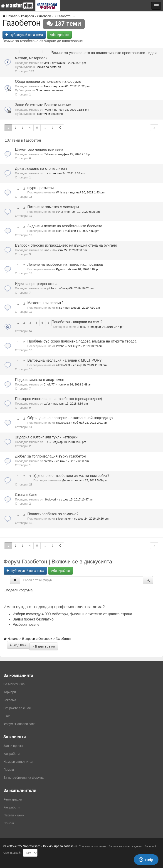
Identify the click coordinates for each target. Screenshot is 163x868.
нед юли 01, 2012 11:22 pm (71, 86)
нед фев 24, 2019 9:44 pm (107, 327)
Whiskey (62, 192)
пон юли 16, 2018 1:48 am (75, 384)
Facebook (151, 846)
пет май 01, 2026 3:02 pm (69, 63)
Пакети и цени (14, 815)
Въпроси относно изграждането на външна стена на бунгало (66, 245)
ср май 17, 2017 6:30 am (73, 461)
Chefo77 (49, 384)
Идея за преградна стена (36, 284)
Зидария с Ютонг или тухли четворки (46, 437)
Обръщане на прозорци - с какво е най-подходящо (70, 418)
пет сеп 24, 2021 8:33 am (68, 173)
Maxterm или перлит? (45, 303)
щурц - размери (40, 188)
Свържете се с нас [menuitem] (17, 708)
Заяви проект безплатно (33, 619)
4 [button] (30, 128)
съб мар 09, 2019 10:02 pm (76, 288)
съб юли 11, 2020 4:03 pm (82, 231)
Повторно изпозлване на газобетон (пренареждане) (58, 399)
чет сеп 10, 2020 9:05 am (83, 212)
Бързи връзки (44, 646)
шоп (59, 231)
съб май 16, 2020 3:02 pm (83, 269)
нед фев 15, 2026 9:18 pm (75, 154)
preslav (48, 461)
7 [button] (53, 128)
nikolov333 (63, 365)
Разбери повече (26, 624)
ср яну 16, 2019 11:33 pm (90, 365)
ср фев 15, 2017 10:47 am (76, 499)
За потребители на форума (23, 778)
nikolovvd (50, 499)
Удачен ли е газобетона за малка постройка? (71, 476)
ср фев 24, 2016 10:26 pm (91, 519)
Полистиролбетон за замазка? (53, 514)
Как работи (11, 754)
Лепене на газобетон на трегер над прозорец (65, 264)
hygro (47, 110)
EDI (46, 442)
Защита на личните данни (125, 846)
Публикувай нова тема (24, 35)
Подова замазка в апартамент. (41, 380)
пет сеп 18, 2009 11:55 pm (72, 110)
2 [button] (16, 128)
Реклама (10, 700)
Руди (59, 269)
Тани (47, 86)
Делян (66, 480)
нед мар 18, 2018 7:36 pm (69, 442)
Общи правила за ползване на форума (48, 81)
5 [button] (37, 128)
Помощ (9, 770)
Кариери (10, 692)
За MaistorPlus (14, 684)
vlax (46, 63)
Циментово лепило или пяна (39, 149)
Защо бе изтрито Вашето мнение (43, 105)
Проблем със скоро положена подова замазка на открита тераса (82, 341)
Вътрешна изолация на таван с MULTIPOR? (64, 360)
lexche (60, 346)
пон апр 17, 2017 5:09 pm (90, 480)
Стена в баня (26, 495)
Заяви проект (13, 746)
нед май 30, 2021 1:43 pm (87, 192)
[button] (154, 128)
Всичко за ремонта (48, 67)
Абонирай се (59, 35)
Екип (7, 716)
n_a (46, 173)
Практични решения (49, 90)
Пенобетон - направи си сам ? (77, 322)
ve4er (60, 212)
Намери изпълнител (18, 762)
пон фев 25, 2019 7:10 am (83, 308)
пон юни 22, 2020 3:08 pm (70, 250)
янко (59, 308)
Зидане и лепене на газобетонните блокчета (65, 226)
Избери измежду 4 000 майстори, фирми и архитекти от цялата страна (72, 614)
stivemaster (63, 519)
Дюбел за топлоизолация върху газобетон (50, 456)
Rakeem (49, 154)
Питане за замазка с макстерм (53, 207)
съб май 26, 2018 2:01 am (90, 423)
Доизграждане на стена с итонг (41, 169)
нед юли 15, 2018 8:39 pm (71, 404)
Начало (10, 16)
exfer (47, 404)
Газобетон (66, 16)
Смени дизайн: (13, 853)
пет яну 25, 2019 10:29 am (85, 346)
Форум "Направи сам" (19, 724)
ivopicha (49, 288)
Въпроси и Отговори (37, 16)
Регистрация (13, 799)
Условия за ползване (93, 846)
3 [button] (23, 128)
